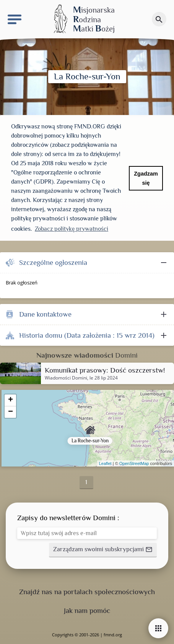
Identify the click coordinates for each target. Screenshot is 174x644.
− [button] (11, 412)
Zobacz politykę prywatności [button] (72, 229)
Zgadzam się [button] (146, 178)
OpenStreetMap (134, 463)
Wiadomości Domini (66, 378)
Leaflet (105, 463)
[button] (103, 550)
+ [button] (11, 400)
